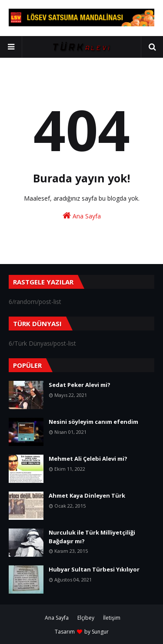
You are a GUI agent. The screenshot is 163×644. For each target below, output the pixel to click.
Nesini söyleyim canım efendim (93, 422)
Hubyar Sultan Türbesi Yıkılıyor (94, 569)
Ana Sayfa (82, 216)
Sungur (100, 632)
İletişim (112, 618)
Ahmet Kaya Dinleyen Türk (87, 495)
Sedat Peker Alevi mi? (80, 385)
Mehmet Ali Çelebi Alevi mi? (88, 459)
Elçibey (86, 618)
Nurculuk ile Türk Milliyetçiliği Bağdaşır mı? (92, 537)
